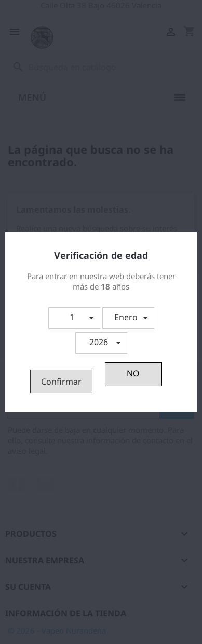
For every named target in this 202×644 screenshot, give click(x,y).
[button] (74, 318)
